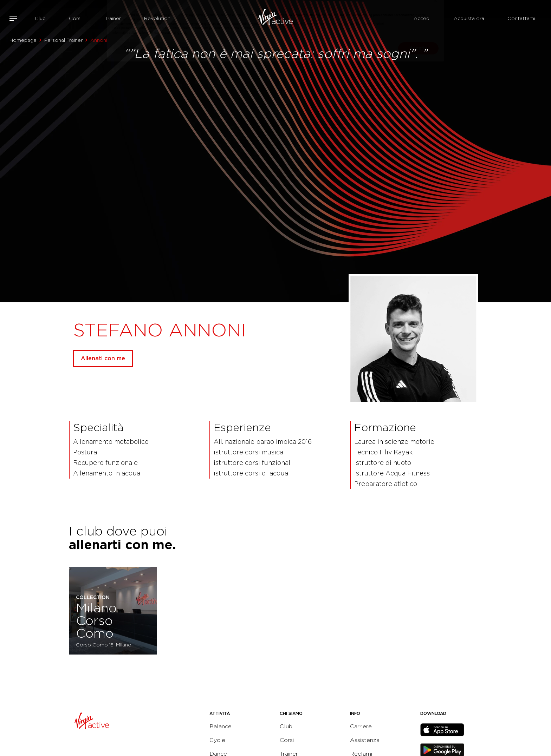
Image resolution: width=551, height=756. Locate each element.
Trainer (113, 18)
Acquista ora (469, 18)
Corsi (75, 18)
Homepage (23, 40)
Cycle (217, 740)
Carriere (361, 726)
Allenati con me (103, 358)
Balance (221, 726)
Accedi (422, 18)
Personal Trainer (63, 40)
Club (40, 18)
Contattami (521, 18)
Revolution (157, 18)
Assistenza (365, 740)
